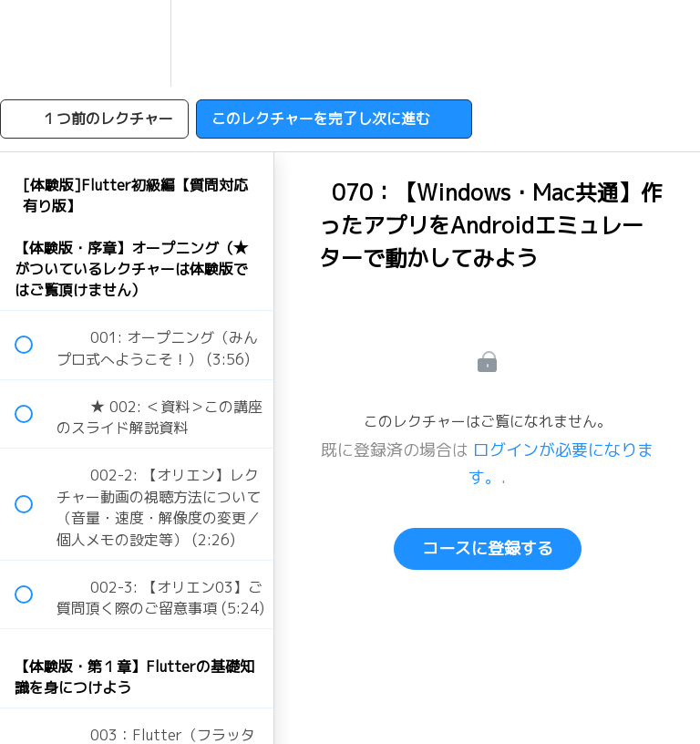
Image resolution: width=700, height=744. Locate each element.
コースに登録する (488, 548)
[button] (34, 43)
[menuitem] (137, 43)
